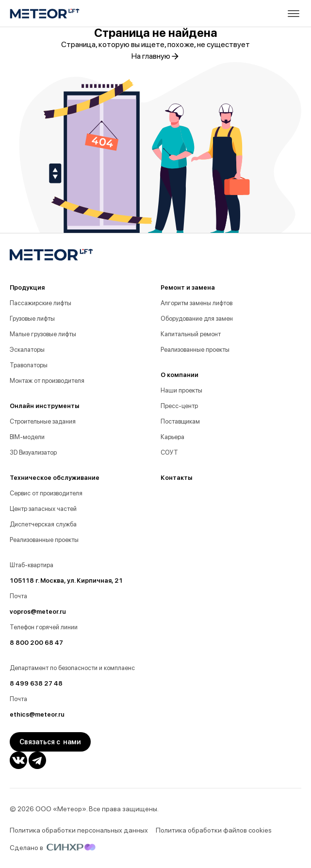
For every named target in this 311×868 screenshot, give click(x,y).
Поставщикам (180, 421)
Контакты (176, 478)
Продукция (27, 287)
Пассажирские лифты (41, 303)
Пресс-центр (179, 406)
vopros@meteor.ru (38, 612)
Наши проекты (181, 390)
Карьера (172, 437)
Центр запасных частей (43, 509)
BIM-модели (27, 437)
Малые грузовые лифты (43, 334)
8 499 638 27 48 (36, 683)
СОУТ (169, 452)
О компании (180, 375)
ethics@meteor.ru (37, 714)
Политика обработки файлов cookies (214, 830)
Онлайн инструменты (44, 406)
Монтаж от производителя (47, 381)
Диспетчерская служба (43, 524)
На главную (156, 56)
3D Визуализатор (33, 452)
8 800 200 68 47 (36, 643)
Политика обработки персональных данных (79, 830)
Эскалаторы (27, 350)
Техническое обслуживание (55, 478)
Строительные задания (43, 421)
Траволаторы (29, 365)
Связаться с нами (50, 742)
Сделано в (53, 848)
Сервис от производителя (46, 493)
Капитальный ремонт (191, 334)
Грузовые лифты (32, 319)
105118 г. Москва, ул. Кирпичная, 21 (66, 581)
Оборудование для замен (197, 319)
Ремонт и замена (188, 287)
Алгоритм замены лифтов (196, 303)
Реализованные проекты (44, 540)
